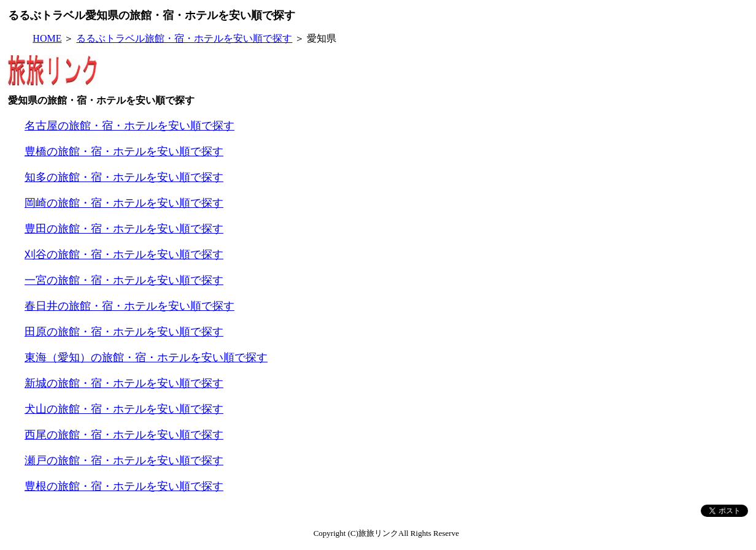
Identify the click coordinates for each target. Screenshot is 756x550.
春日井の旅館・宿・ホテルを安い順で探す (129, 306)
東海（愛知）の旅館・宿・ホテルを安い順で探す (146, 357)
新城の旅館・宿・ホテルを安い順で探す (124, 383)
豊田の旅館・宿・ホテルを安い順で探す (124, 229)
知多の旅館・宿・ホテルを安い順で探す (124, 177)
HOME (47, 38)
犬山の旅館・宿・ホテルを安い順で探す (124, 409)
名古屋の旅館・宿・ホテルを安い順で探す (129, 126)
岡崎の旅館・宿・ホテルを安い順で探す (124, 203)
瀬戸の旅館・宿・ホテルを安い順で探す (124, 460)
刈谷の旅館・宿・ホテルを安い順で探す (124, 254)
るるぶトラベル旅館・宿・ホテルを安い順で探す (184, 38)
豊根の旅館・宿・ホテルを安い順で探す (124, 486)
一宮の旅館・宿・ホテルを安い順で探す (124, 280)
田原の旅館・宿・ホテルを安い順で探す (124, 332)
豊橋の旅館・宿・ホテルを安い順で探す (124, 151)
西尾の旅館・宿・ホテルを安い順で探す (124, 435)
